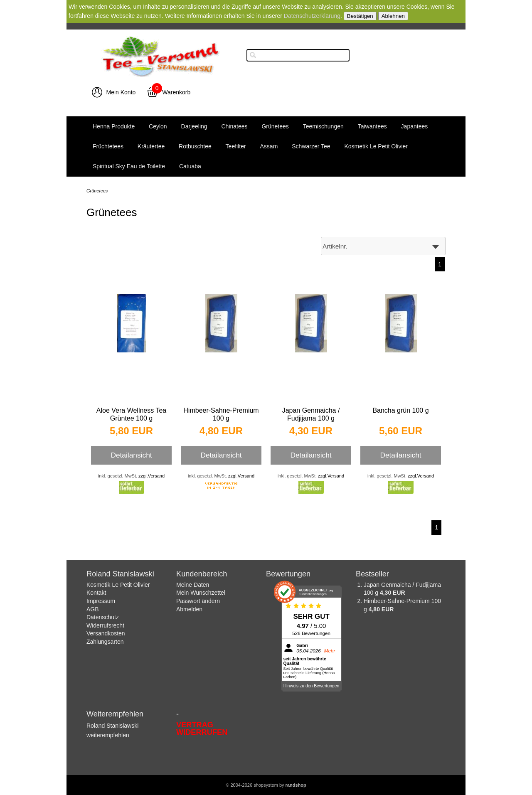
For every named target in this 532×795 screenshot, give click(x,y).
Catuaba (190, 166)
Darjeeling (194, 126)
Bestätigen (360, 16)
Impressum (101, 601)
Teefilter (236, 146)
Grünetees (275, 126)
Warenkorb (176, 92)
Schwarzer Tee (311, 146)
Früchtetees (108, 146)
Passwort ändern (198, 601)
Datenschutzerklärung (312, 16)
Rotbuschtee (195, 146)
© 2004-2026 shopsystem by (266, 785)
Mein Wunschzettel (201, 593)
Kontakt (96, 593)
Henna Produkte (114, 126)
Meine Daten (193, 585)
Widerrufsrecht (105, 625)
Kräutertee (151, 146)
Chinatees (235, 126)
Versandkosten (106, 633)
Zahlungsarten (105, 642)
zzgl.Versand (151, 476)
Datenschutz (103, 617)
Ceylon (158, 126)
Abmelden (189, 609)
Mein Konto (121, 92)
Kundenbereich (202, 574)
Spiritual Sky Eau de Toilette (129, 166)
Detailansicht (131, 455)
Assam (269, 146)
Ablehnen (393, 16)
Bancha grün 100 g (400, 410)
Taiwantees (372, 126)
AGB (93, 609)
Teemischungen (323, 126)
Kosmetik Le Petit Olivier (376, 146)
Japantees (415, 126)
